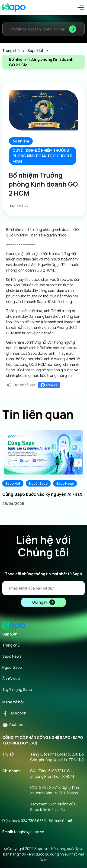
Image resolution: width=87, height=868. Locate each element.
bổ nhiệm (21, 141)
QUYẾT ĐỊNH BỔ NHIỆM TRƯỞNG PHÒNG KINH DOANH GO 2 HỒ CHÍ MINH (42, 156)
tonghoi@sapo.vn (29, 832)
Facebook (14, 713)
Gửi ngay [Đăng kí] (44, 602)
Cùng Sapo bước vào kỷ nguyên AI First (42, 494)
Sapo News (65, 483)
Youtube (13, 725)
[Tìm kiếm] (73, 29)
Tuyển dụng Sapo (17, 690)
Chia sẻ (49, 385)
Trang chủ (11, 645)
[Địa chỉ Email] (43, 588)
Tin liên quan (38, 414)
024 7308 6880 (33, 821)
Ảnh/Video (11, 678)
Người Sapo (38, 483)
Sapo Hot (13, 483)
